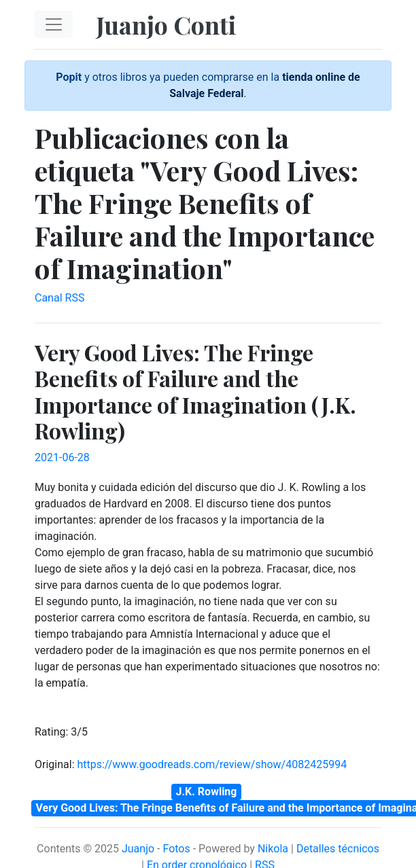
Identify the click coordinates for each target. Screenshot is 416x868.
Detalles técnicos (338, 849)
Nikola (273, 849)
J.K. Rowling (207, 792)
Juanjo (138, 849)
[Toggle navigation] (54, 24)
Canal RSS (59, 298)
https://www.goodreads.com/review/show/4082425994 (212, 764)
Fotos (176, 849)
